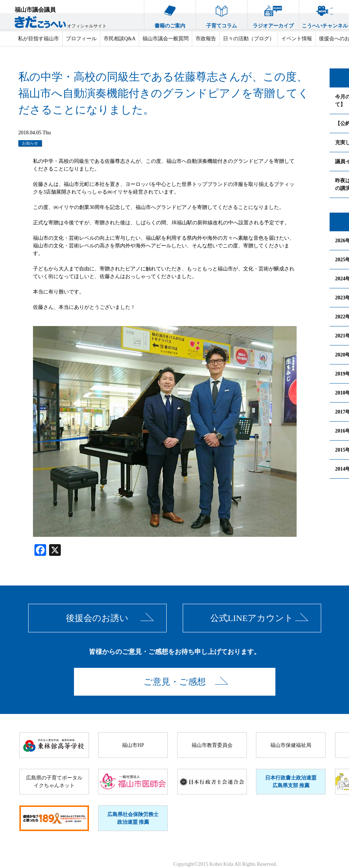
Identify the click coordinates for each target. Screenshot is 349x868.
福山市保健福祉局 (291, 745)
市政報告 (206, 39)
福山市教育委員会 (212, 745)
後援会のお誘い (97, 618)
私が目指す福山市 (38, 39)
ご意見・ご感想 (175, 682)
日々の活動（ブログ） (249, 39)
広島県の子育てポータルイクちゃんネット (54, 782)
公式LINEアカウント (252, 618)
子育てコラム (222, 14)
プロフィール (81, 39)
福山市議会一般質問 (166, 39)
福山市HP (133, 745)
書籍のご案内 (170, 14)
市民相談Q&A (120, 39)
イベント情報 (297, 39)
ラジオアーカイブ (273, 14)
